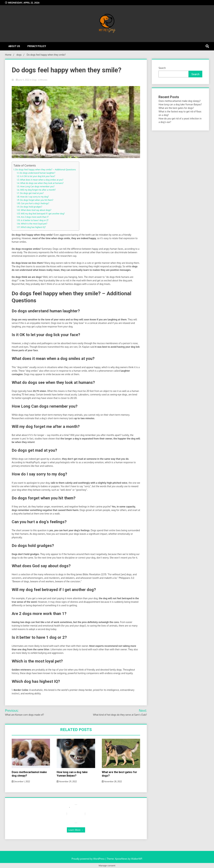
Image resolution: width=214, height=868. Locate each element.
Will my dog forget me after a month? (38, 190)
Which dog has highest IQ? (33, 227)
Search (162, 68)
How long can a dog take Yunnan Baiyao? (72, 774)
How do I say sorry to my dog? (35, 197)
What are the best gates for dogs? (176, 108)
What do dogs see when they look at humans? (42, 183)
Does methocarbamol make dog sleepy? (179, 101)
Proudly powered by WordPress (88, 859)
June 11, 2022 (23, 80)
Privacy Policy (37, 46)
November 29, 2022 (67, 782)
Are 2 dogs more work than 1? (35, 217)
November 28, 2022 (112, 782)
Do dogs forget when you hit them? (37, 200)
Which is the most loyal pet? (34, 224)
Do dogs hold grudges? (31, 207)
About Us (14, 46)
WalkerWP (137, 859)
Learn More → (76, 830)
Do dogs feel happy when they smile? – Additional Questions (45, 169)
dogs (34, 80)
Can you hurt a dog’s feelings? (35, 203)
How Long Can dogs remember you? (37, 186)
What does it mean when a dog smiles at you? (42, 180)
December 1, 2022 (21, 782)
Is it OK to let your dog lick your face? (38, 176)
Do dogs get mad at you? (32, 193)
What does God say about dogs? (36, 210)
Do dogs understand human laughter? (37, 173)
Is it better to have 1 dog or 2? (35, 220)
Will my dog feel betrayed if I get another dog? (43, 214)
